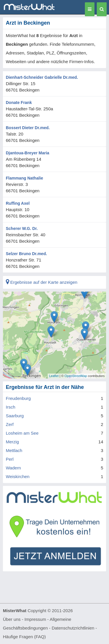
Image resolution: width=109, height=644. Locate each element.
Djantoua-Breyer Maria (27, 153)
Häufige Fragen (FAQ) (24, 637)
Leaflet (54, 376)
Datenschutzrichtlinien (73, 628)
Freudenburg (18, 398)
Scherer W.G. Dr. (22, 228)
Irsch (11, 407)
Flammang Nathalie (24, 178)
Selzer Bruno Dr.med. (26, 254)
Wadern (13, 468)
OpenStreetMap (76, 376)
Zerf (10, 424)
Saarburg (15, 416)
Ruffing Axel (18, 203)
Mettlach (14, 450)
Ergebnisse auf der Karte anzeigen (42, 282)
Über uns (12, 619)
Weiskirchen (18, 476)
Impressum (35, 619)
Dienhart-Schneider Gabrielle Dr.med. (42, 77)
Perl (10, 459)
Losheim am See (22, 433)
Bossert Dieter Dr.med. (28, 128)
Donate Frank (19, 103)
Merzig (12, 442)
